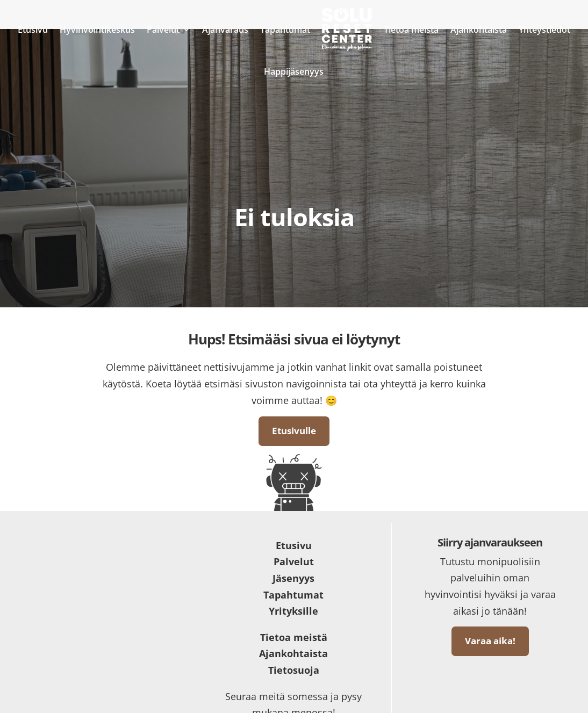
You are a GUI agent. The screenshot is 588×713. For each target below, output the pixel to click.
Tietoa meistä (411, 30)
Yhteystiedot (544, 30)
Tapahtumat (285, 30)
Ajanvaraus (225, 30)
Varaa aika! (490, 641)
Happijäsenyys (294, 71)
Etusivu (33, 30)
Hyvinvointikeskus (97, 30)
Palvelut (163, 30)
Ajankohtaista (479, 30)
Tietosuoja (294, 670)
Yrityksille (293, 611)
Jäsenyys (293, 578)
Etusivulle (294, 431)
